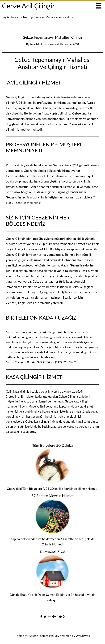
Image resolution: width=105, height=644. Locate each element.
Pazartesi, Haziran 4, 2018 (63, 44)
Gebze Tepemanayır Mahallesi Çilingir (53, 37)
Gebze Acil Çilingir (28, 6)
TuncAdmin (37, 44)
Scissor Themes (39, 636)
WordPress (83, 636)
